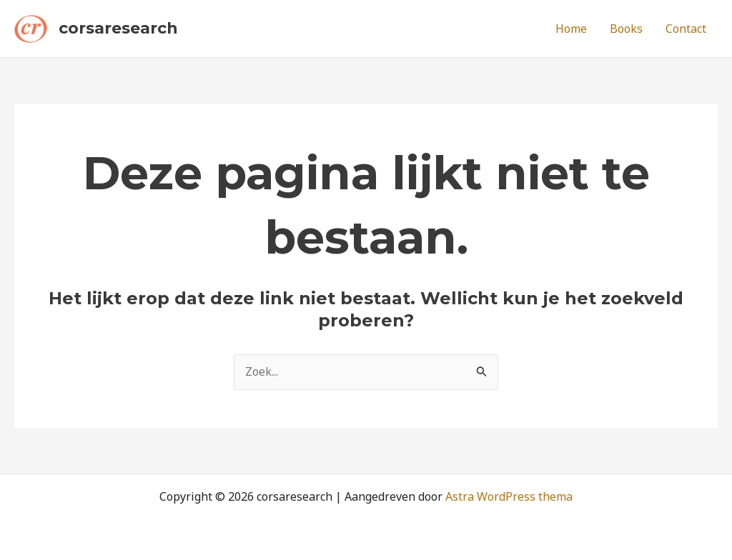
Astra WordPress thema (509, 496)
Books (626, 29)
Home (571, 29)
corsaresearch (118, 28)
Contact (686, 29)
